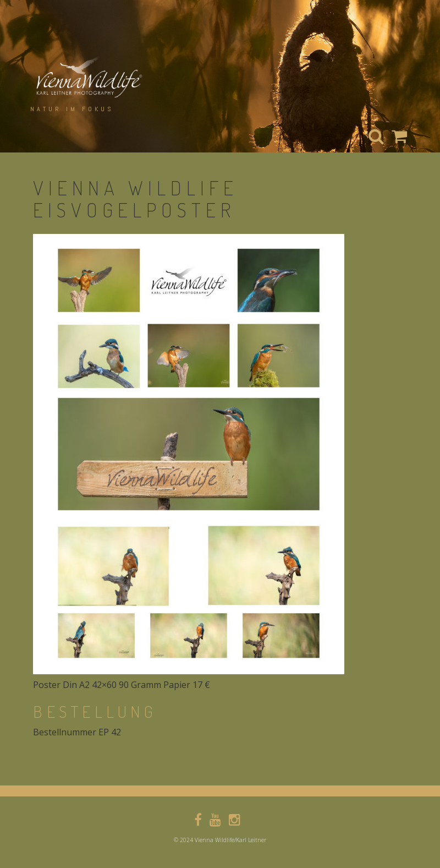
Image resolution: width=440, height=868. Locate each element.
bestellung (95, 711)
